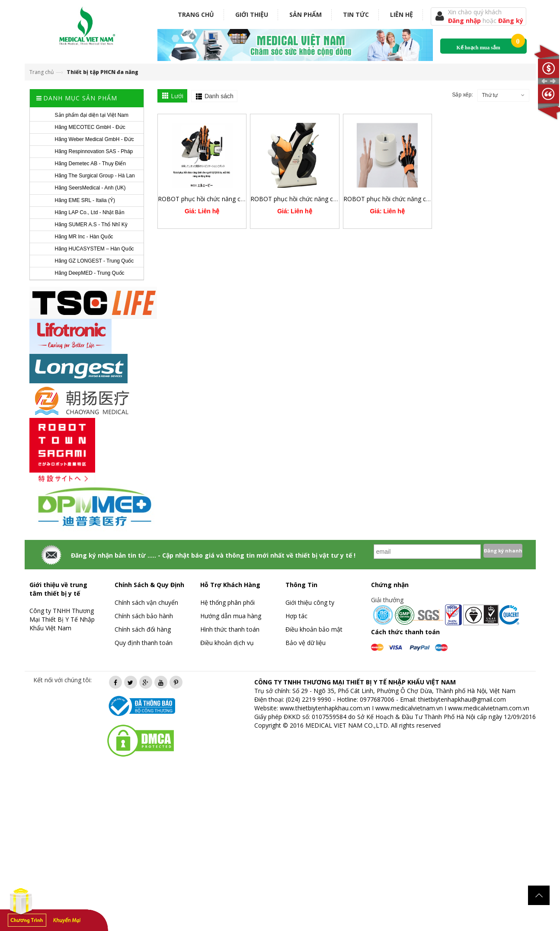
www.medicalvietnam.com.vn (489, 708)
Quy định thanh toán (144, 643)
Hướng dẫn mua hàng (231, 616)
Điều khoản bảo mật (314, 629)
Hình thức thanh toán (230, 629)
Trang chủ (196, 14)
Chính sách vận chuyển (146, 602)
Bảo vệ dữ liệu (306, 643)
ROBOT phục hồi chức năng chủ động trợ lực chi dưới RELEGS (337, 199)
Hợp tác (296, 616)
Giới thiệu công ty (310, 602)
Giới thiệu (252, 14)
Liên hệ (402, 14)
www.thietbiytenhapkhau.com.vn (325, 708)
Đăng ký (511, 21)
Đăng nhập (465, 21)
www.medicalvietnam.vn (409, 708)
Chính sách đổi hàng (143, 629)
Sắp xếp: (462, 95)
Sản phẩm (306, 14)
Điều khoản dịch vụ (227, 643)
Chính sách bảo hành (144, 616)
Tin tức (356, 14)
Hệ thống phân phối (227, 602)
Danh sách (219, 96)
